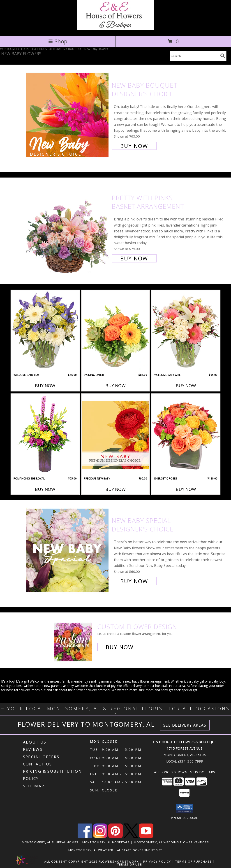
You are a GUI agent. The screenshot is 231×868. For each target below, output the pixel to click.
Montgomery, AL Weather (91, 850)
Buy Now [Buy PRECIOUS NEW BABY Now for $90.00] (115, 489)
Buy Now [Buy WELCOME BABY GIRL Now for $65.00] (186, 386)
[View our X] (131, 836)
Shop (58, 41)
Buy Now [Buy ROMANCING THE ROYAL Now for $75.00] (45, 489)
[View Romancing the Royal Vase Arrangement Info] (45, 435)
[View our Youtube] (146, 836)
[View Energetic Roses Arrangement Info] (186, 435)
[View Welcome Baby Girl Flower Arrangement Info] (186, 331)
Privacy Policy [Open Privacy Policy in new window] (157, 861)
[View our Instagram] (100, 836)
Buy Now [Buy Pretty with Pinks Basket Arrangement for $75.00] (134, 258)
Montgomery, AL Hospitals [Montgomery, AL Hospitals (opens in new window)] (106, 842)
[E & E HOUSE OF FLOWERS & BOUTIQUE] (115, 29)
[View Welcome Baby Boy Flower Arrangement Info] (45, 331)
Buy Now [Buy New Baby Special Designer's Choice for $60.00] (134, 581)
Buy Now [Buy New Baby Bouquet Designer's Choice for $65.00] (134, 146)
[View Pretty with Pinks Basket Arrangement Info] (68, 228)
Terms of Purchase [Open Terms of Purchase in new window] (194, 861)
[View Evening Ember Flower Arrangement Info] (115, 332)
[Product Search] (194, 56)
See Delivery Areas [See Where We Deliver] (185, 725)
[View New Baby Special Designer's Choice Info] (68, 550)
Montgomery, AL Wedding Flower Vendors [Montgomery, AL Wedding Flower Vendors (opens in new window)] (171, 842)
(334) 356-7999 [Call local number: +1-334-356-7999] (191, 761)
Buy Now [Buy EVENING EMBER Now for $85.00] (115, 386)
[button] (185, 808)
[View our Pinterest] (115, 836)
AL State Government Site (140, 850)
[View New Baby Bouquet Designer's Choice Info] (68, 115)
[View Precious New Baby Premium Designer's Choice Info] (115, 435)
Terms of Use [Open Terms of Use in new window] (130, 864)
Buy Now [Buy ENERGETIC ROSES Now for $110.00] (186, 489)
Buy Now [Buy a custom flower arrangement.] (120, 647)
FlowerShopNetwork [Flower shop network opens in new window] (119, 861)
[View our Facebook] (85, 836)
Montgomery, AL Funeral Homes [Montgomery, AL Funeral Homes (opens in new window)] (50, 842)
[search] (223, 56)
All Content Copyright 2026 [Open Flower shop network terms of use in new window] (71, 861)
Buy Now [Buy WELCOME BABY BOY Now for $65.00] (45, 386)
